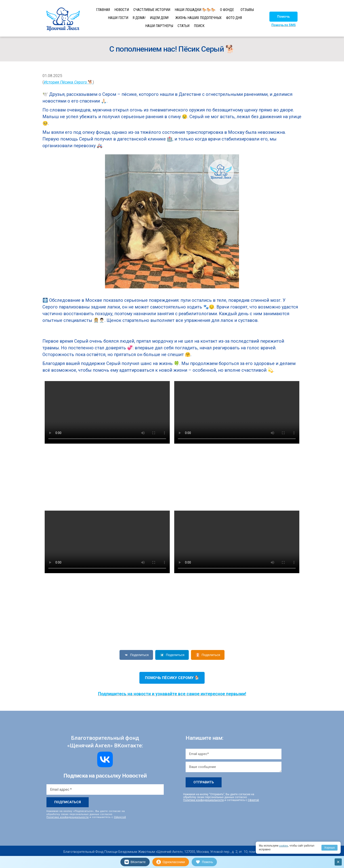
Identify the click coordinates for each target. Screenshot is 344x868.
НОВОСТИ (122, 10)
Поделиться (136, 655)
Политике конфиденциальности (68, 817)
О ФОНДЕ (227, 10)
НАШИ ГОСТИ (118, 18)
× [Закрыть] (338, 862)
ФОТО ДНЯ (234, 18)
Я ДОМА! (139, 18)
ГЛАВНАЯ (103, 10)
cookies (284, 846)
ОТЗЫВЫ (247, 10)
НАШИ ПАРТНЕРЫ (159, 26)
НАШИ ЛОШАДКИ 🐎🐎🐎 (195, 10)
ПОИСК (199, 26)
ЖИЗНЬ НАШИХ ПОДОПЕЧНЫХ (198, 18)
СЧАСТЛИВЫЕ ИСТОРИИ (152, 10)
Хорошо (329, 848)
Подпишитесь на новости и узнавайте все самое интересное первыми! (172, 694)
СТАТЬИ (184, 26)
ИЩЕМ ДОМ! (159, 18)
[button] (283, 17)
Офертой (120, 817)
